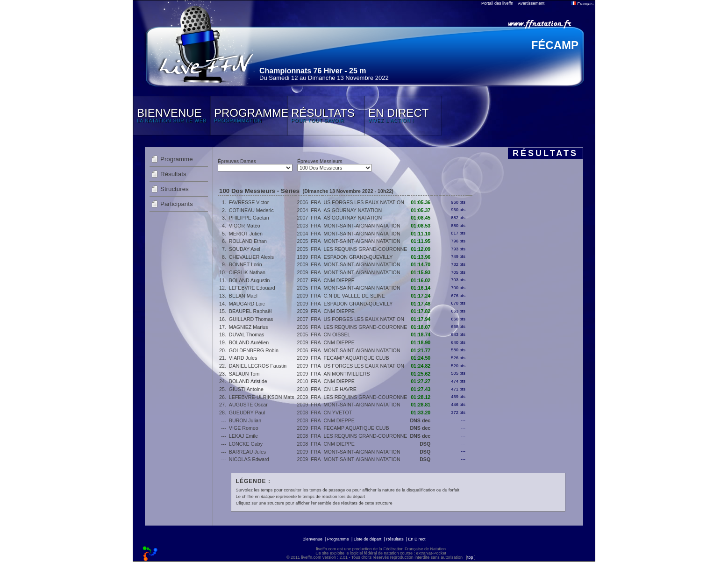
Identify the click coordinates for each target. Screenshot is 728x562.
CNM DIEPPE (339, 280)
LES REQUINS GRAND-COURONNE (366, 249)
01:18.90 (421, 342)
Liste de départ (368, 539)
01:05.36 (421, 202)
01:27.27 (421, 381)
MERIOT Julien (246, 234)
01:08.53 (421, 226)
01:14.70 (421, 264)
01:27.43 (421, 389)
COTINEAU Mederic (251, 210)
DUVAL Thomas (247, 334)
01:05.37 (421, 210)
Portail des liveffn (497, 3)
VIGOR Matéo (245, 226)
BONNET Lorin (246, 264)
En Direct (417, 539)
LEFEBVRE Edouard (252, 288)
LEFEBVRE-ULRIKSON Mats (262, 397)
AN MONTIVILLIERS (347, 374)
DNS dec (420, 420)
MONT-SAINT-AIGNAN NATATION (362, 226)
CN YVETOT (338, 413)
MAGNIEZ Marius (248, 327)
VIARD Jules (243, 358)
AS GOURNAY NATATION (353, 210)
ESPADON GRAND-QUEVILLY (358, 257)
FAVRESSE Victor (249, 202)
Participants (177, 204)
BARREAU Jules (247, 452)
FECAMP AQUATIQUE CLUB (357, 358)
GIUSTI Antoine (246, 389)
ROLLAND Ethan (248, 241)
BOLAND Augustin (250, 280)
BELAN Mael (243, 296)
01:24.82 (421, 366)
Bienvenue (312, 539)
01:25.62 (421, 374)
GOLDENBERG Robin (254, 350)
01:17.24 (421, 296)
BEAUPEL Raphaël (250, 311)
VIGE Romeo (244, 428)
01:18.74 (421, 334)
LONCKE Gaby (246, 444)
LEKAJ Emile (243, 436)
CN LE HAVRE (340, 389)
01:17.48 (421, 304)
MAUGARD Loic (247, 304)
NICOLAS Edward (249, 459)
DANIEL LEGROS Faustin (258, 366)
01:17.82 (421, 311)
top (470, 557)
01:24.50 (421, 358)
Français (582, 4)
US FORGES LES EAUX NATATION (364, 202)
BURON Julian (245, 420)
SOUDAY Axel (245, 249)
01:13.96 (421, 257)
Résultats (173, 174)
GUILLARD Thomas (251, 319)
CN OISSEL (337, 334)
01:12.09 (421, 249)
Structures (175, 189)
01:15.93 (421, 272)
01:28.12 (421, 397)
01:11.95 (421, 241)
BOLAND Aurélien (249, 342)
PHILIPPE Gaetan (249, 218)
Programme (177, 159)
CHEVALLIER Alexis (251, 257)
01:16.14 (421, 288)
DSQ (425, 444)
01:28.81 (421, 405)
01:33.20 (421, 413)
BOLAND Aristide (248, 381)
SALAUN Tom (244, 374)
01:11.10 (421, 234)
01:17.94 (421, 319)
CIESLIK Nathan (247, 272)
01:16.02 (421, 280)
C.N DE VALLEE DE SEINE (354, 296)
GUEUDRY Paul (247, 413)
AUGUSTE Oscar (248, 405)
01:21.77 (421, 350)
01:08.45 (421, 218)
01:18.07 (421, 327)
